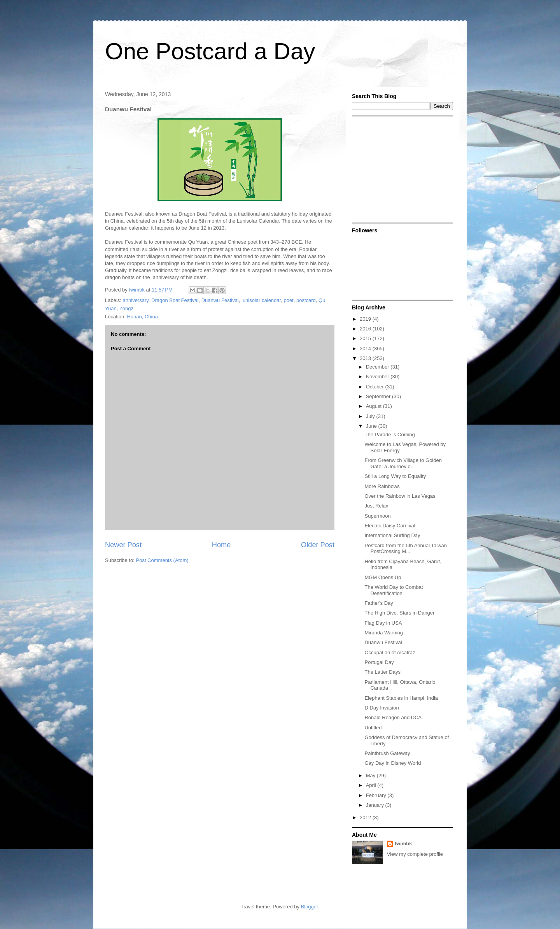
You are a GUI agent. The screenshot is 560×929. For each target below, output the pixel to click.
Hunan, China (142, 317)
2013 (366, 358)
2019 (366, 319)
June (372, 426)
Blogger (310, 907)
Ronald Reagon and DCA (393, 717)
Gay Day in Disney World (393, 763)
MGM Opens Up (383, 577)
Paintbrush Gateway (387, 753)
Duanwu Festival (220, 300)
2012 (366, 817)
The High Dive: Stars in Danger (399, 613)
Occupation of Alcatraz (390, 652)
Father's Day (379, 603)
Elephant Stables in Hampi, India (401, 698)
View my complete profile (415, 854)
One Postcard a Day (210, 51)
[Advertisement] (401, 169)
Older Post (318, 545)
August (374, 406)
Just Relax (376, 506)
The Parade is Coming (389, 435)
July (371, 416)
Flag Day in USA (383, 623)
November (378, 377)
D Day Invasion (381, 708)
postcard (306, 300)
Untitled (373, 728)
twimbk (403, 844)
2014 (366, 349)
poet (288, 300)
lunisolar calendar (261, 300)
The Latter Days (382, 672)
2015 (366, 338)
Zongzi (127, 308)
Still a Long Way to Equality (395, 476)
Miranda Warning (384, 633)
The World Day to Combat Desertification (394, 590)
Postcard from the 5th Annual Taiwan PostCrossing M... (406, 549)
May (371, 775)
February (377, 795)
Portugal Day (379, 662)
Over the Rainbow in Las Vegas (400, 496)
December (378, 367)
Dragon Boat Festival (175, 300)
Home (221, 545)
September (379, 396)
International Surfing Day (392, 535)
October (376, 387)
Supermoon (377, 516)
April (372, 785)
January (376, 805)
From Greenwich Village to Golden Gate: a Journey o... (403, 463)
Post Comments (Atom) (162, 560)
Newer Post (123, 545)
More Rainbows (382, 486)
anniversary (136, 300)
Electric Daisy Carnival (390, 526)
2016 (366, 329)
